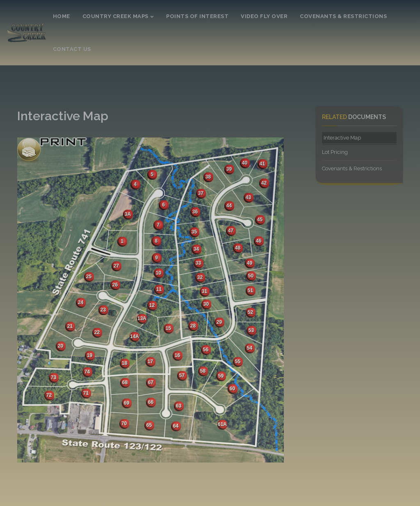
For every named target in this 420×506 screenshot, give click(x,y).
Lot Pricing (335, 152)
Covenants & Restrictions (352, 168)
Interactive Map (342, 138)
